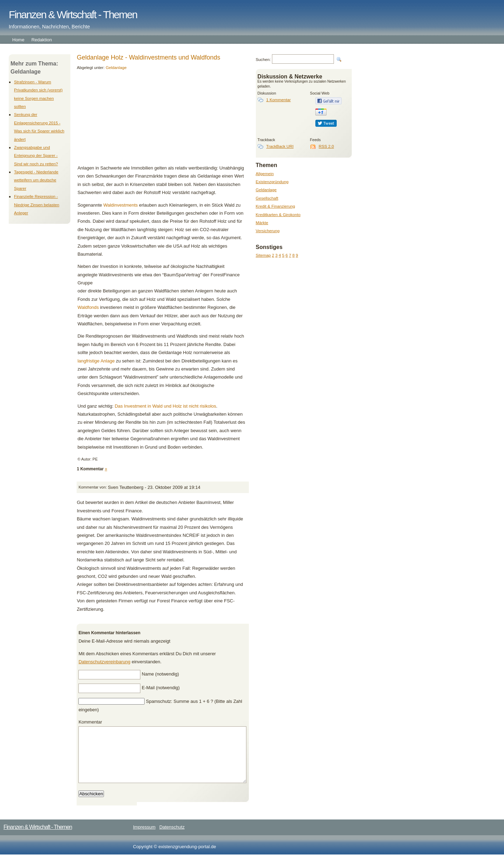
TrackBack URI (280, 146)
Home (18, 40)
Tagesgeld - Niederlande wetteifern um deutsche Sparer (36, 180)
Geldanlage (266, 190)
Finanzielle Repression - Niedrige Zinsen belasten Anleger (37, 205)
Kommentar (90, 722)
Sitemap (263, 255)
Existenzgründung (272, 182)
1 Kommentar (279, 100)
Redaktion (42, 40)
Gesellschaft (267, 198)
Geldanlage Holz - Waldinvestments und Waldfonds (148, 57)
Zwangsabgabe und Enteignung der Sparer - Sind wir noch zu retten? (36, 155)
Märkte (262, 223)
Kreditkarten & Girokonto (278, 214)
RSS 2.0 (327, 146)
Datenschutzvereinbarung (104, 662)
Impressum (144, 838)
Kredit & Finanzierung (275, 206)
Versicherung (268, 231)
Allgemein (265, 174)
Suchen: (263, 59)
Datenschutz (172, 838)
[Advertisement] (125, 120)
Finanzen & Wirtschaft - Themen (73, 15)
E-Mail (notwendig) (161, 688)
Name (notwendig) (160, 674)
